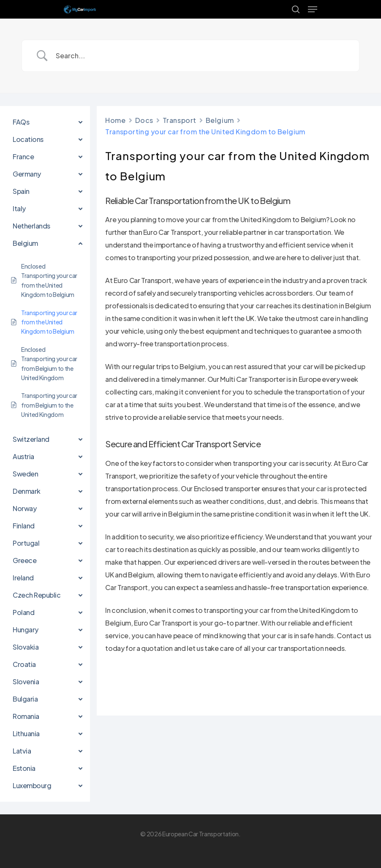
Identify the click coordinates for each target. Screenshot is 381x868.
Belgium (220, 120)
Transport (180, 120)
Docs (144, 120)
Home (115, 120)
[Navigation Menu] (313, 9)
